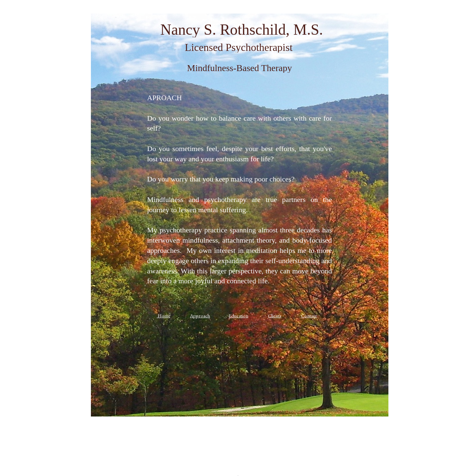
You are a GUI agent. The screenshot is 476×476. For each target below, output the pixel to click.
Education (238, 316)
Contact (309, 316)
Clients (275, 316)
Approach (200, 316)
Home (164, 316)
